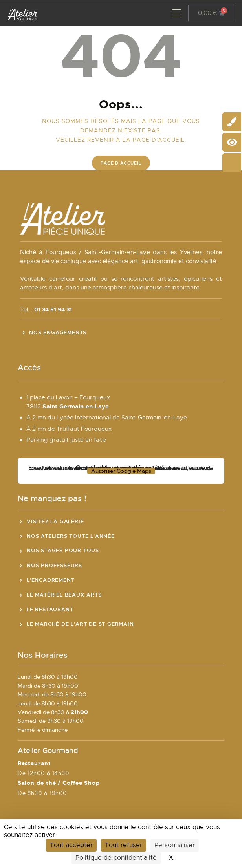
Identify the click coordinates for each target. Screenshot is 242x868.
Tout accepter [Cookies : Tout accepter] (71, 845)
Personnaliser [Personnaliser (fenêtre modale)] (175, 845)
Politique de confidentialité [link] (116, 858)
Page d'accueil (121, 163)
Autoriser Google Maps (121, 471)
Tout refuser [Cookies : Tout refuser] (124, 845)
